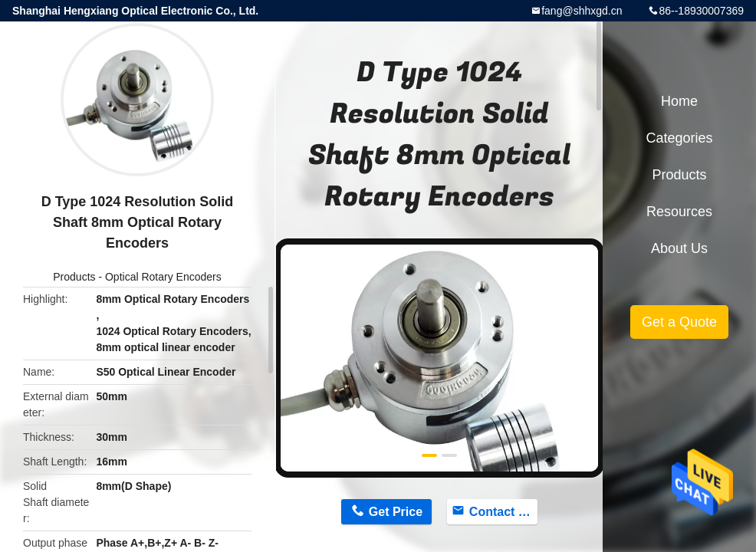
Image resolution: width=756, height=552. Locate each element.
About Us (679, 248)
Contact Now (503, 512)
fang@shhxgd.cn (582, 11)
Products (74, 277)
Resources (679, 212)
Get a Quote (679, 322)
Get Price (396, 512)
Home (679, 101)
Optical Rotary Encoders (163, 277)
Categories (679, 138)
